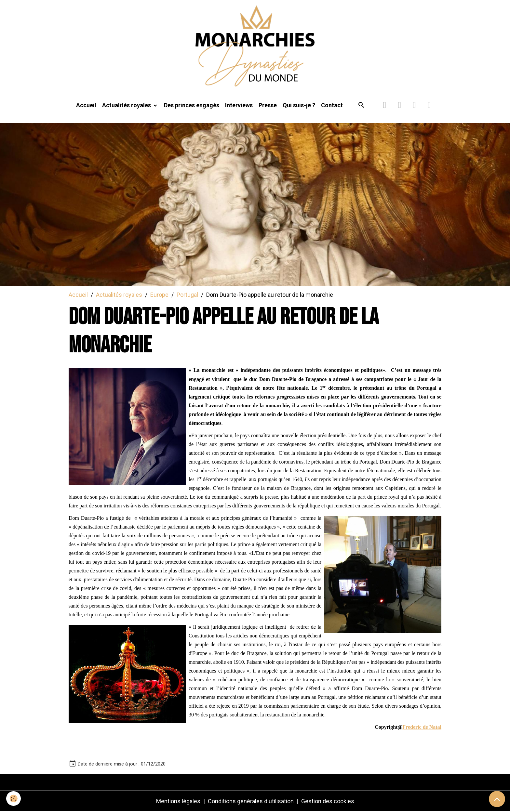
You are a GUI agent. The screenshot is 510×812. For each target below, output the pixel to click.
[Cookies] (14, 799)
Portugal (187, 295)
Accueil (86, 106)
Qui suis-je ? (299, 106)
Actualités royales (127, 106)
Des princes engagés (192, 106)
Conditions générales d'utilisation (251, 802)
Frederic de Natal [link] (422, 728)
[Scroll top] (497, 799)
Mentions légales (178, 802)
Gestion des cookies (328, 802)
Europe (159, 295)
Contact (332, 106)
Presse (268, 106)
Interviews (239, 106)
